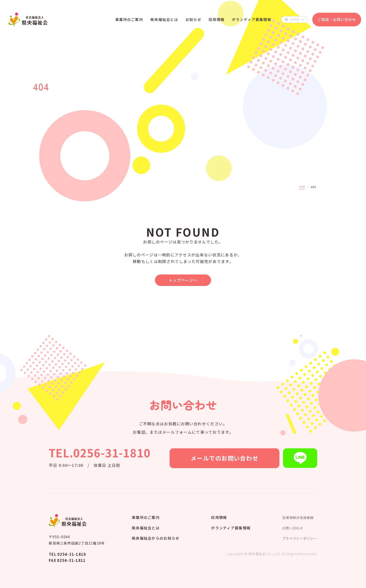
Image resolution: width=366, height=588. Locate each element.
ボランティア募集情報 (231, 528)
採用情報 (219, 517)
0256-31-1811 (71, 560)
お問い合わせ (293, 528)
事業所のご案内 (146, 517)
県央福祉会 (28, 20)
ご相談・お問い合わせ (337, 19)
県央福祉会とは (146, 528)
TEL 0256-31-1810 (67, 554)
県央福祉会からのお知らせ (156, 538)
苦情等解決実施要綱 (298, 518)
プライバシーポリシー (300, 538)
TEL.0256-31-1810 (100, 453)
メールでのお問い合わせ (224, 458)
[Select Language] (295, 20)
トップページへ (183, 280)
